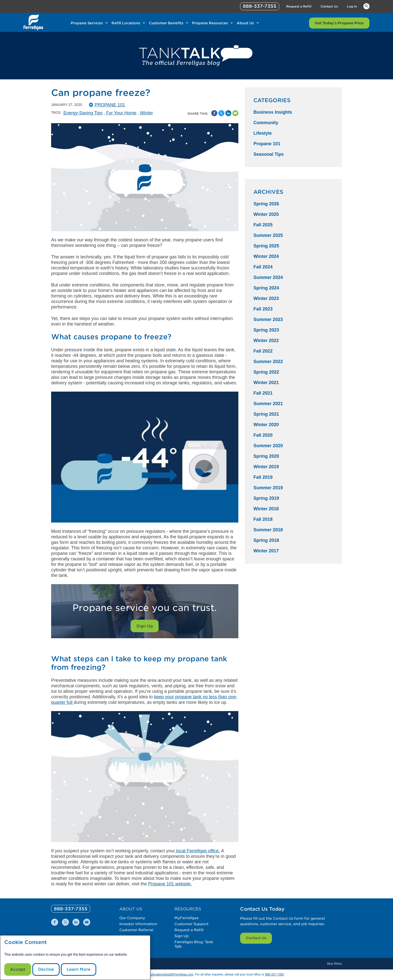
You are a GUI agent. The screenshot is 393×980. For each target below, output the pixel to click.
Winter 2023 (266, 298)
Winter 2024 (266, 256)
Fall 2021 (263, 393)
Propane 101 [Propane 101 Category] (267, 144)
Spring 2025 (266, 246)
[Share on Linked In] (228, 113)
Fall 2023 (263, 309)
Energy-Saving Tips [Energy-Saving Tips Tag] (83, 113)
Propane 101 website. (170, 884)
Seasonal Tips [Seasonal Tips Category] (269, 154)
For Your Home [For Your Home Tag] (121, 113)
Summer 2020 (268, 446)
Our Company (132, 918)
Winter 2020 (266, 425)
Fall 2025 (263, 225)
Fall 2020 (263, 435)
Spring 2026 (266, 204)
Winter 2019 (266, 467)
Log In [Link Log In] (352, 6)
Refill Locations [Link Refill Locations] (126, 23)
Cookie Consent (26, 942)
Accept (18, 969)
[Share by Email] (235, 113)
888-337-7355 (274, 974)
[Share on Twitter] (221, 113)
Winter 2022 (266, 341)
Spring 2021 (266, 414)
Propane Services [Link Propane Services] (87, 23)
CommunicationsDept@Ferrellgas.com (167, 974)
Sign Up (145, 626)
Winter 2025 (266, 214)
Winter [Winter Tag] (146, 113)
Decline (46, 969)
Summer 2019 (268, 488)
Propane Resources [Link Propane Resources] (210, 23)
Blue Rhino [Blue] (334, 964)
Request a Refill (189, 930)
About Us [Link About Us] (245, 23)
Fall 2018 (263, 519)
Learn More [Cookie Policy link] (79, 969)
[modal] (75, 958)
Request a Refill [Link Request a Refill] (299, 6)
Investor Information (138, 924)
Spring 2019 (266, 498)
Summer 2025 (268, 235)
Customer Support (191, 924)
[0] (71, 909)
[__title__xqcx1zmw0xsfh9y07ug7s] (33, 22)
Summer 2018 (268, 530)
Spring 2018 (266, 540)
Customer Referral (136, 930)
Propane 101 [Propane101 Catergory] (110, 105)
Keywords (366, 6)
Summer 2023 (268, 319)
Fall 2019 (263, 477)
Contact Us (256, 938)
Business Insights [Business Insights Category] (273, 112)
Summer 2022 (268, 362)
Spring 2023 (266, 330)
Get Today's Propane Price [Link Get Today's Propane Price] (339, 23)
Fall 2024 (263, 267)
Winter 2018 (266, 509)
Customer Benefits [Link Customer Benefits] (166, 23)
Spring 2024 (266, 288)
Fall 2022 (263, 351)
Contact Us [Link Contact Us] (329, 6)
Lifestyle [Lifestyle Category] (263, 133)
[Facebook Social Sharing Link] (214, 113)
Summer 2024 (268, 277)
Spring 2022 (266, 372)
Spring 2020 (266, 456)
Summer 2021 (268, 404)
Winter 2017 (266, 551)
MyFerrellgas (186, 918)
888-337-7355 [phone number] (260, 6)
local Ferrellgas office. (198, 851)
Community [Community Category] (266, 123)
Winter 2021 (266, 383)
